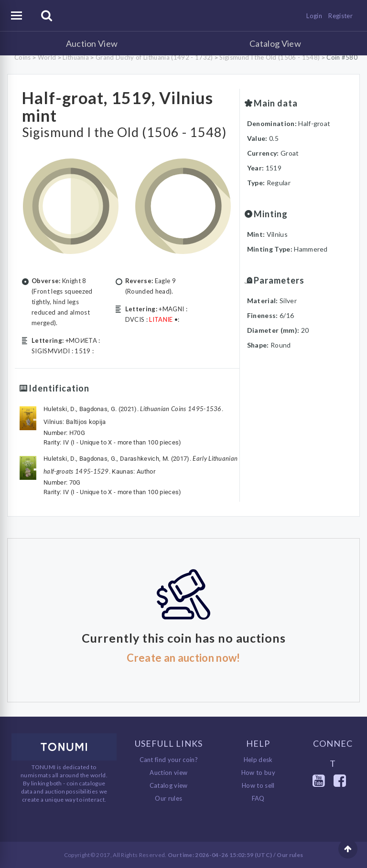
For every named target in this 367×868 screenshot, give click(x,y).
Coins (23, 57)
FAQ (258, 798)
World (47, 57)
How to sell (258, 785)
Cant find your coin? (169, 759)
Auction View (92, 43)
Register (340, 16)
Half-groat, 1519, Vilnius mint (120, 106)
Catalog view (169, 785)
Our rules (168, 798)
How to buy (258, 772)
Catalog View (275, 43)
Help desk (258, 759)
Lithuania (76, 57)
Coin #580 (342, 57)
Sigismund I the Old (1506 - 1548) (270, 57)
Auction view (168, 772)
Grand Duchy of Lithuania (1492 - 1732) (154, 57)
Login (314, 16)
